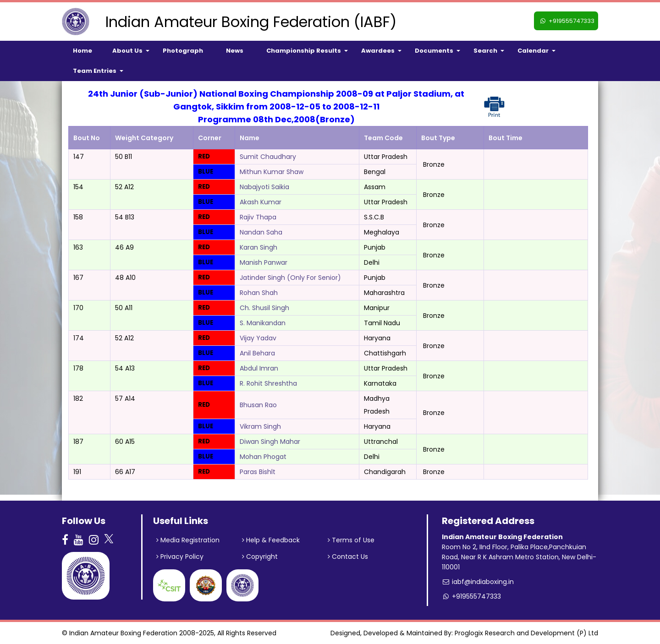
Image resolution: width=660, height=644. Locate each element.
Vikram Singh (260, 426)
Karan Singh (258, 247)
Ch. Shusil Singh (264, 308)
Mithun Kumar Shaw (272, 172)
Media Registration (188, 540)
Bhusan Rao (258, 405)
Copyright (260, 557)
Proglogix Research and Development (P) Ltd (526, 633)
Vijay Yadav (258, 338)
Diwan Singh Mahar (270, 442)
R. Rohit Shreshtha (268, 383)
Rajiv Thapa (258, 217)
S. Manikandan (263, 323)
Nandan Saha (261, 232)
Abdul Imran (259, 368)
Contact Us (348, 557)
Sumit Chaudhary (268, 157)
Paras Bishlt (258, 472)
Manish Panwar (264, 262)
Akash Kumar (261, 202)
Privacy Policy (180, 557)
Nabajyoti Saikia (264, 187)
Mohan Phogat (263, 457)
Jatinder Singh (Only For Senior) (290, 278)
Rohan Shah (259, 293)
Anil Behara (257, 353)
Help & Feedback (271, 540)
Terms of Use (351, 540)
